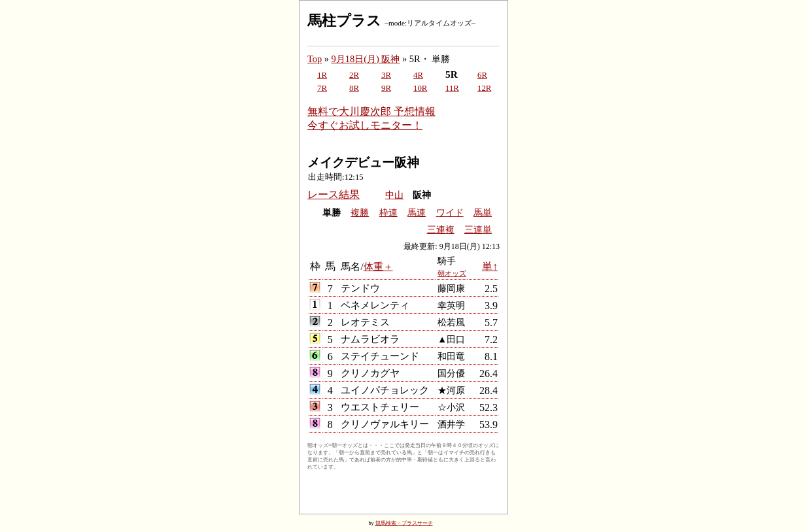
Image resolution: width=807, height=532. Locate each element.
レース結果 (334, 194)
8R (354, 88)
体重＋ (378, 266)
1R (322, 75)
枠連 (388, 213)
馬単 (483, 213)
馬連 (417, 213)
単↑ (490, 266)
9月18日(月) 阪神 (366, 59)
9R (386, 88)
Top (315, 59)
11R (452, 88)
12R (484, 88)
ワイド (450, 213)
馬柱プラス (344, 21)
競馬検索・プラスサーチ (404, 523)
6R (482, 75)
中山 (394, 195)
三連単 (478, 230)
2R (354, 75)
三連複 (441, 230)
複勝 (360, 213)
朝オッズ (452, 273)
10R (420, 88)
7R (322, 88)
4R (418, 75)
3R (386, 75)
